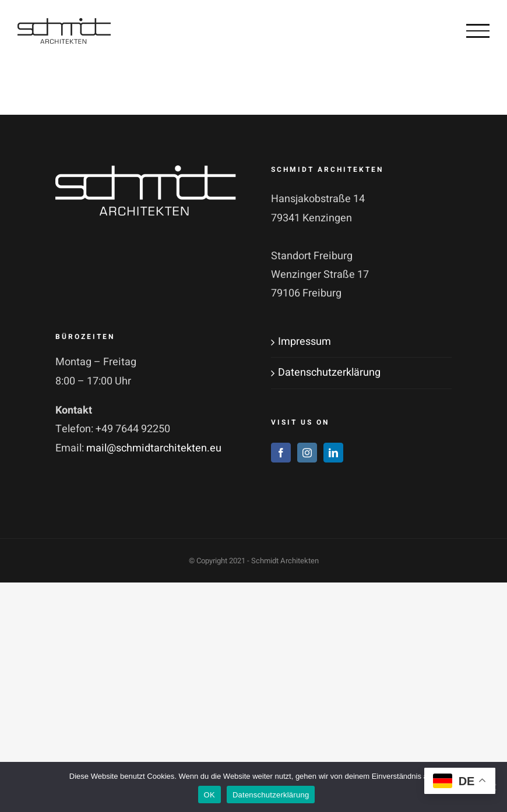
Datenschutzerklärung (329, 373)
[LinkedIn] (333, 453)
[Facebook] (281, 453)
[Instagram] (307, 453)
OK (210, 795)
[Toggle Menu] (478, 31)
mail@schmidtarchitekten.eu (154, 448)
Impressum (304, 342)
